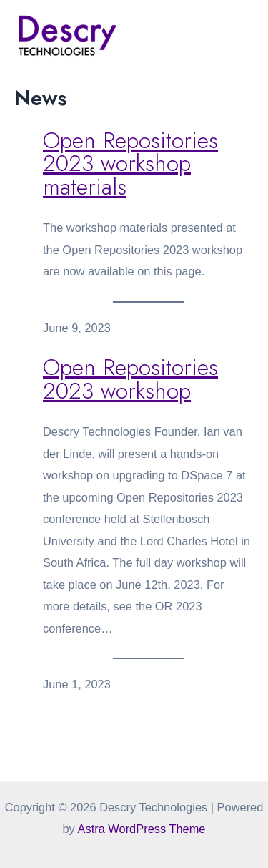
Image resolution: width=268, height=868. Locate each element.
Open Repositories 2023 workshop (130, 379)
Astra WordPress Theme (141, 829)
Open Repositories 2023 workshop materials (130, 164)
